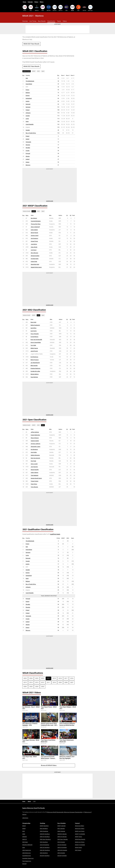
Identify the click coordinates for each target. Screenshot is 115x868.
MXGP (25, 8)
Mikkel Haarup (34, 348)
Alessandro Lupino (36, 447)
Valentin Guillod (35, 441)
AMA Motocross (27, 853)
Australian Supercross (28, 858)
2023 (37, 678)
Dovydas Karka (35, 259)
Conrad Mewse (34, 337)
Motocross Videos (80, 829)
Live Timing (33, 21)
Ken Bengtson (34, 449)
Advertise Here (50, 305)
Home (24, 2)
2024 (31, 678)
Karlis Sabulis (34, 230)
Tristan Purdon (35, 481)
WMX (43, 8)
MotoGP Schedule (62, 856)
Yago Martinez (34, 377)
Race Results (42, 21)
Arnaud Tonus (34, 241)
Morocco (28, 165)
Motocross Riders (80, 826)
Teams (59, 21)
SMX (66, 8)
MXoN (72, 8)
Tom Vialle (33, 345)
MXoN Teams (78, 848)
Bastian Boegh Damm (36, 478)
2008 (66, 682)
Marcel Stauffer (35, 470)
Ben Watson (34, 218)
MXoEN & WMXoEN (27, 845)
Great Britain (29, 84)
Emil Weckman (34, 357)
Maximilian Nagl (35, 264)
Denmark (28, 104)
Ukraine (28, 156)
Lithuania (28, 113)
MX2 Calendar (61, 829)
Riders (42, 2)
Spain (27, 121)
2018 (60, 678)
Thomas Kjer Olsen (36, 224)
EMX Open (90, 8)
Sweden (28, 130)
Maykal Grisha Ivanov (36, 267)
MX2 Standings (44, 829)
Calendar (30, 2)
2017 (66, 678)
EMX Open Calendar (63, 839)
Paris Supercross (27, 861)
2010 (54, 682)
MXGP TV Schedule (80, 834)
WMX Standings (44, 831)
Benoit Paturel (34, 233)
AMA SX (37, 8)
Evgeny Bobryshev (35, 435)
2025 (25, 678)
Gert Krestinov (34, 238)
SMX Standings (44, 853)
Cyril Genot (34, 250)
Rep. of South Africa (31, 133)
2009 (60, 682)
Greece (28, 162)
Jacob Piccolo (34, 351)
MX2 (31, 8)
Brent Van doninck (35, 458)
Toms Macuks (34, 487)
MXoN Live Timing (80, 842)
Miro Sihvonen (34, 253)
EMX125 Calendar (62, 837)
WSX (78, 8)
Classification (51, 21)
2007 (72, 682)
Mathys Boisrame (35, 455)
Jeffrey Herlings (35, 432)
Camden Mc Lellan (35, 371)
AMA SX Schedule (62, 848)
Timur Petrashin (35, 334)
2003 (43, 687)
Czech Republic (30, 124)
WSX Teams (78, 850)
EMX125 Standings (45, 837)
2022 (43, 678)
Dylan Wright (34, 247)
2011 (48, 682)
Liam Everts (34, 331)
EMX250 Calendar (62, 834)
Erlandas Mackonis (35, 368)
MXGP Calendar (61, 826)
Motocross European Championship (73, 812)
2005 (31, 687)
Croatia (28, 151)
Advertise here (50, 201)
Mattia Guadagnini (35, 325)
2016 (72, 678)
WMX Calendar (61, 831)
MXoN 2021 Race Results (31, 44)
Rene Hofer (33, 322)
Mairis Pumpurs (35, 360)
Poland (27, 136)
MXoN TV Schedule (80, 845)
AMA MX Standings (45, 850)
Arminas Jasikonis (36, 444)
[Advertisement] (57, 29)
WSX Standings (44, 842)
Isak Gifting (34, 328)
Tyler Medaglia (34, 475)
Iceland (28, 159)
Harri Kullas (34, 452)
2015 (25, 682)
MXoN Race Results (80, 839)
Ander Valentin (34, 473)
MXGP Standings (44, 826)
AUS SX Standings (45, 845)
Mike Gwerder (34, 366)
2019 (54, 678)
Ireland (27, 139)
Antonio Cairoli (35, 236)
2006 (25, 687)
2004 (37, 687)
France (27, 90)
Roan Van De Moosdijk (36, 340)
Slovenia (28, 145)
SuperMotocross (27, 856)
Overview (25, 21)
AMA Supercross (27, 850)
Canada (28, 116)
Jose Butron (34, 244)
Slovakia (28, 148)
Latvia (27, 119)
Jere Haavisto (34, 467)
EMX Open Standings (45, 839)
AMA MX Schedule (62, 850)
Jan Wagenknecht (35, 363)
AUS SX (84, 8)
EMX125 (60, 8)
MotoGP (24, 864)
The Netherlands (30, 81)
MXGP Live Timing (80, 831)
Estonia (28, 95)
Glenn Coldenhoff (35, 227)
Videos (36, 2)
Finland (28, 110)
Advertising (25, 818)
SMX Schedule (61, 853)
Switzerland (29, 98)
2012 (43, 682)
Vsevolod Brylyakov (36, 221)
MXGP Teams (79, 837)
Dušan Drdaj (34, 261)
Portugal (28, 153)
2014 (31, 682)
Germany (28, 107)
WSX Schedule (61, 842)
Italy (27, 78)
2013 (37, 682)
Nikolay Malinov (35, 374)
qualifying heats (55, 534)
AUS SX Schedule (62, 845)
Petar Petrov (34, 484)
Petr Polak (33, 461)
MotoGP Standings (45, 856)
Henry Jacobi (34, 464)
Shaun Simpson (35, 438)
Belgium (28, 93)
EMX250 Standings (45, 834)
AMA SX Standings (45, 848)
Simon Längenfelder (36, 342)
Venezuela (28, 142)
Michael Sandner (35, 256)
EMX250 (55, 8)
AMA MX (49, 8)
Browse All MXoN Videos (49, 765)
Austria (28, 101)
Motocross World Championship (55, 812)
